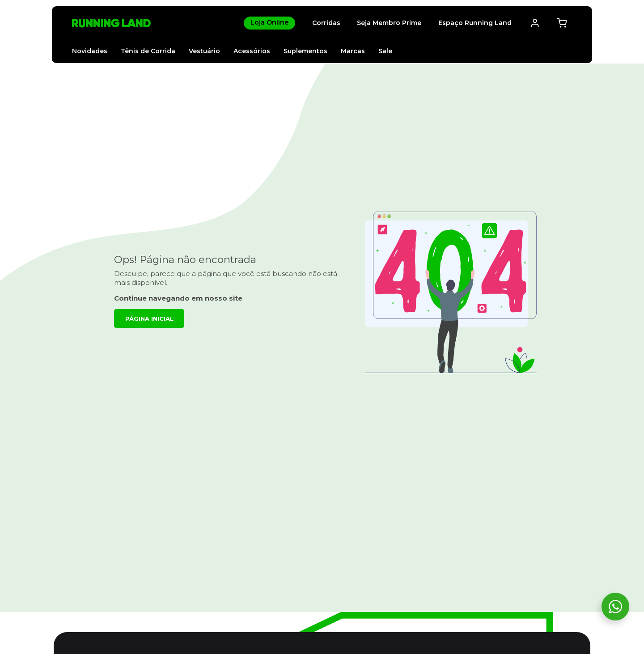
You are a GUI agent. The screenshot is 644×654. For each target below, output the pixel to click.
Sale (385, 51)
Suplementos (305, 51)
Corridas (326, 23)
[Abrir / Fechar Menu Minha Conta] (535, 23)
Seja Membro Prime (389, 23)
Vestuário (204, 51)
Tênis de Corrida (148, 51)
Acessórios (252, 51)
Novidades (90, 51)
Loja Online (269, 22)
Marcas (353, 51)
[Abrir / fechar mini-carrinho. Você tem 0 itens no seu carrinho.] (562, 23)
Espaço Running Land (475, 23)
